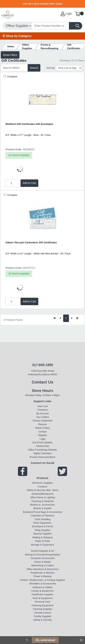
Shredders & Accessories (42, 584)
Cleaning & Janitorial (42, 501)
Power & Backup (43, 576)
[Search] (50, 26)
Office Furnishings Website (42, 450)
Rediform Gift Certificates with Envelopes (29, 124)
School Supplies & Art (42, 551)
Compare (12, 77)
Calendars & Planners (42, 516)
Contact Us (42, 382)
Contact (42, 432)
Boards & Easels (43, 508)
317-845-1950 (42, 365)
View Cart (43, 406)
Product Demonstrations (42, 457)
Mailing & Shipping (42, 537)
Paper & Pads (43, 541)
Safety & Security (36, 490)
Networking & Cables (42, 565)
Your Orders (42, 417)
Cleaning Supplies (42, 609)
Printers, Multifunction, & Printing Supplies (42, 580)
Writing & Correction (36, 555)
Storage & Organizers (42, 545)
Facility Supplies (43, 616)
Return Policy (42, 428)
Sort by (50, 68)
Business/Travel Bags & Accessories (43, 512)
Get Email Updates (42, 442)
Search (34, 68)
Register (42, 435)
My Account (42, 413)
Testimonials (42, 446)
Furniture (43, 487)
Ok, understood (45, 640)
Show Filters (10, 55)
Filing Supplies (42, 530)
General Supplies (42, 534)
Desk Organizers (42, 523)
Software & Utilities (42, 587)
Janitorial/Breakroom (42, 494)
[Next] (72, 318)
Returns (42, 424)
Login (43, 439)
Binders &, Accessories (42, 505)
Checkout (42, 410)
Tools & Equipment (42, 598)
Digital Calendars (42, 453)
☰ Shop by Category (17, 36)
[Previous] (60, 318)
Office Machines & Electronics (43, 569)
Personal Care (42, 602)
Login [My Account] (66, 14)
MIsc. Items (52, 490)
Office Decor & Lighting (42, 497)
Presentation (53, 555)
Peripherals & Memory (42, 573)
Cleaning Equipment (42, 605)
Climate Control (42, 613)
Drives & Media (43, 562)
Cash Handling (42, 519)
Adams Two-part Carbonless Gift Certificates (31, 242)
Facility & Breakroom (43, 591)
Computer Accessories (43, 558)
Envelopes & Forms (42, 526)
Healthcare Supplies (43, 594)
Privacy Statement (42, 421)
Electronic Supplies (42, 483)
